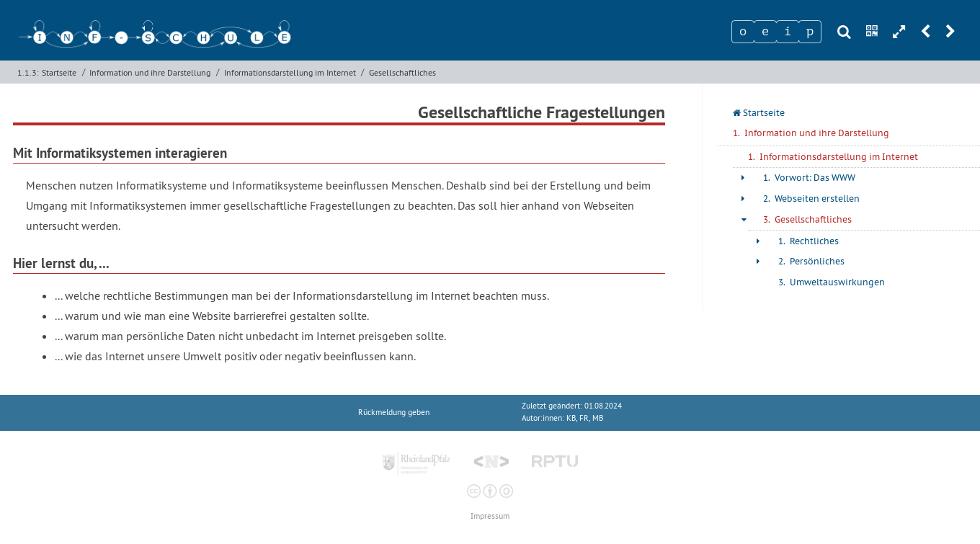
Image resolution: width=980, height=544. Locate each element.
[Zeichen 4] (810, 32)
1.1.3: (28, 72)
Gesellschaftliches (402, 72)
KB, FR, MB (585, 418)
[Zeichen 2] (765, 32)
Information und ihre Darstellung (150, 72)
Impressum (490, 516)
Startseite (59, 72)
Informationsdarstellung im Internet (290, 72)
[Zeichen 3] (788, 32)
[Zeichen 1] (743, 32)
